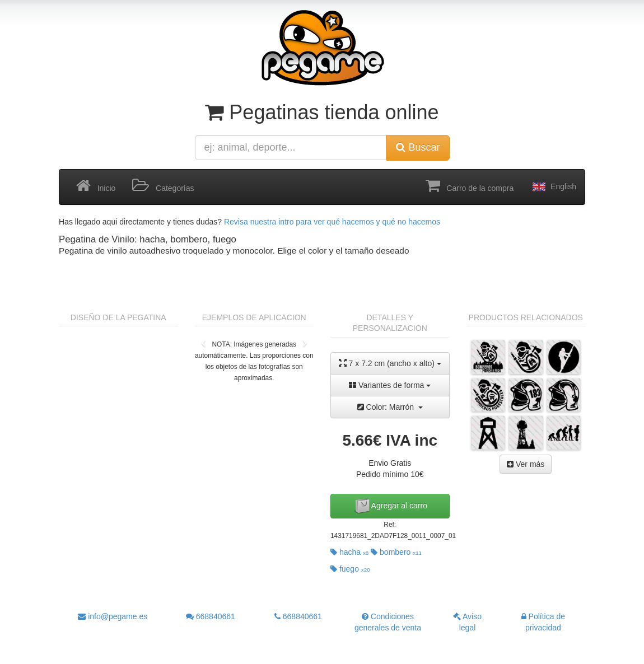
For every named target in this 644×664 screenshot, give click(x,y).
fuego (350, 569)
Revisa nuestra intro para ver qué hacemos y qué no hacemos (332, 222)
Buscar (418, 147)
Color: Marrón (390, 407)
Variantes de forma (390, 385)
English (553, 187)
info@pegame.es (113, 616)
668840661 (211, 616)
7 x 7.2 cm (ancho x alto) (390, 363)
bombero (396, 552)
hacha (349, 552)
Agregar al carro (390, 506)
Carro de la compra (470, 186)
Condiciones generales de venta (388, 622)
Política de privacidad (543, 622)
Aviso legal (467, 622)
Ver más (526, 464)
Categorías (163, 186)
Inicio (96, 186)
